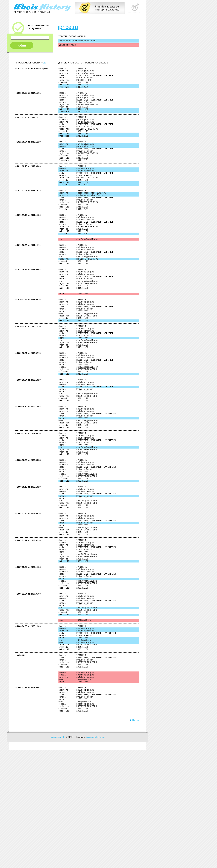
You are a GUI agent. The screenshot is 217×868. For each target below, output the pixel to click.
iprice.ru (68, 27)
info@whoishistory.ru (95, 855)
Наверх (135, 838)
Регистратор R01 (58, 855)
